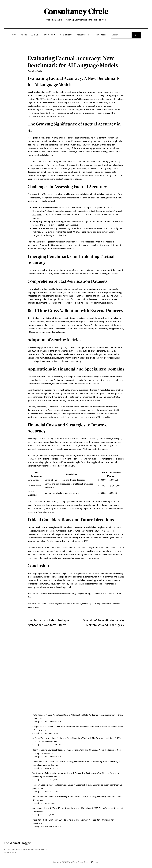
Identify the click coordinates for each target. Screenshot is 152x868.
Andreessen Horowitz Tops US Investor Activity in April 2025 (59, 808)
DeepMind (37, 214)
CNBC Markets (72, 393)
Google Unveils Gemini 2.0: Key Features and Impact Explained (61, 727)
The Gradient (115, 296)
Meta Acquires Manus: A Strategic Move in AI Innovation (58, 715)
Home (14, 35)
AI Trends (110, 141)
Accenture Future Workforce (41, 512)
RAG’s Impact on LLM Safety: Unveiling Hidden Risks (56, 797)
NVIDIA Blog (76, 361)
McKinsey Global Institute (44, 232)
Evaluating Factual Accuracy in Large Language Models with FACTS (62, 762)
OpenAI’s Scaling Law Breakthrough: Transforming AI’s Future (60, 750)
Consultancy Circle (76, 11)
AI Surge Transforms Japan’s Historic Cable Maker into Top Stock (62, 738)
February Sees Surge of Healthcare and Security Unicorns (58, 785)
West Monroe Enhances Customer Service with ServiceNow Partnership (64, 773)
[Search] (136, 35)
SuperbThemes (93, 862)
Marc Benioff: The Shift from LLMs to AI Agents (54, 820)
